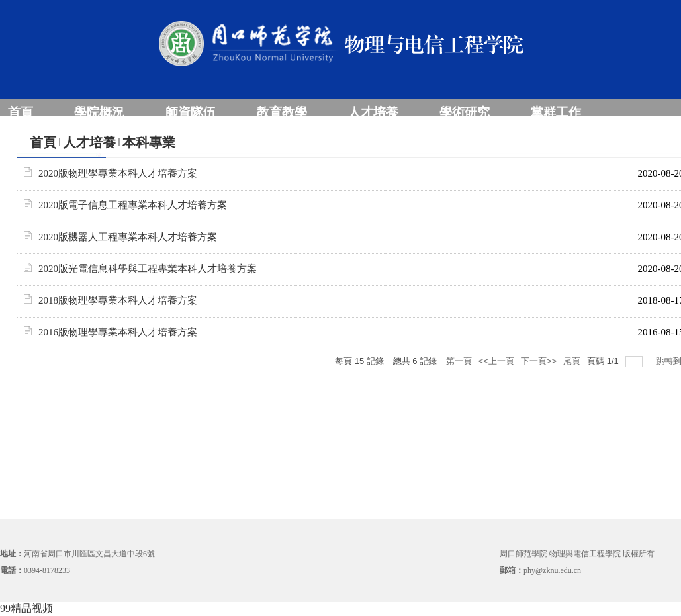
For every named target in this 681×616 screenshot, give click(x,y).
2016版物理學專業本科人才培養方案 (118, 332)
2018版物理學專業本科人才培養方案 (118, 300)
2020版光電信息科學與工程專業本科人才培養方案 (148, 269)
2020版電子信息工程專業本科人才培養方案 (133, 205)
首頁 (43, 142)
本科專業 (149, 142)
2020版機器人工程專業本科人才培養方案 (128, 237)
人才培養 (89, 142)
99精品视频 (26, 608)
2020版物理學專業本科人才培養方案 (118, 173)
